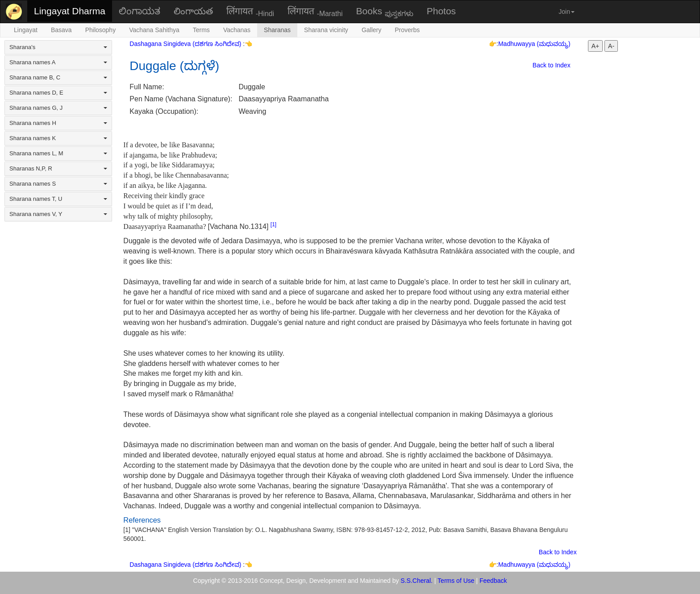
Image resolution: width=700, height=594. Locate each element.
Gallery (371, 30)
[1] (273, 224)
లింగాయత (193, 11)
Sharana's (58, 47)
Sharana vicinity (326, 30)
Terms (201, 30)
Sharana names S (58, 184)
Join (567, 12)
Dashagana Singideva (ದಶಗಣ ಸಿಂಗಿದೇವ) (186, 44)
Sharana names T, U (58, 199)
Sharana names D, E (58, 93)
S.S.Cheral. (417, 581)
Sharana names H (58, 123)
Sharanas (277, 30)
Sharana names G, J (58, 108)
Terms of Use (456, 581)
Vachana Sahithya (154, 30)
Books (385, 12)
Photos (441, 11)
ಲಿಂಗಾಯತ (140, 11)
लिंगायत (250, 12)
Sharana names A (58, 62)
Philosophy (101, 30)
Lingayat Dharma (70, 11)
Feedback (493, 581)
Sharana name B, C (58, 77)
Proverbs (407, 30)
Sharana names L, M (58, 153)
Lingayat (26, 30)
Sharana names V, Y (58, 214)
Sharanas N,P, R (58, 168)
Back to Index (552, 65)
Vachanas (237, 30)
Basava (61, 30)
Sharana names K (58, 138)
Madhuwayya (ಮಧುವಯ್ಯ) (534, 44)
